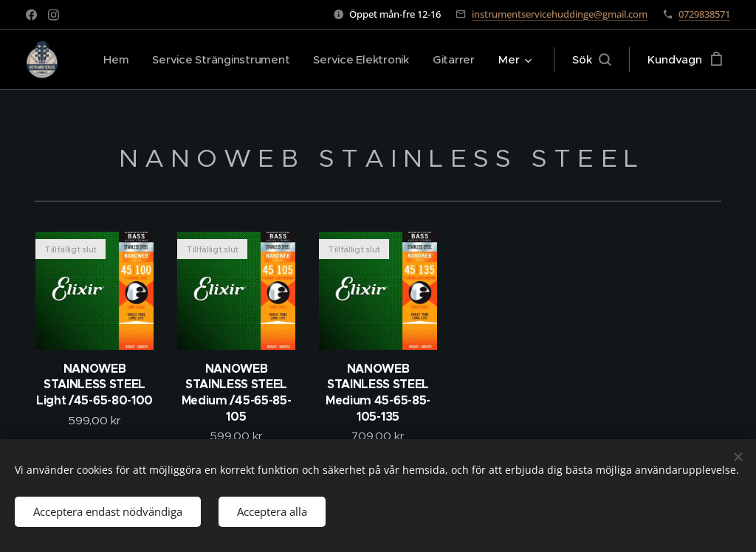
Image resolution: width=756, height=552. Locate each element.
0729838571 (704, 14)
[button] (591, 60)
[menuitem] (111, 60)
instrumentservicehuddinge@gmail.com (560, 14)
